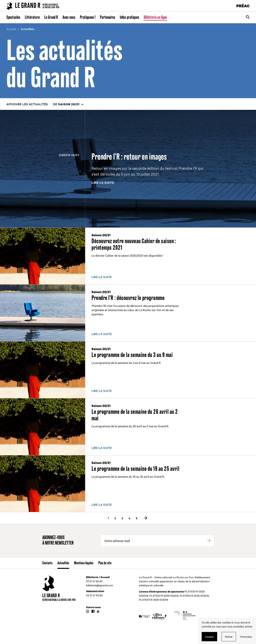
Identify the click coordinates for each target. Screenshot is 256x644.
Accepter (210, 637)
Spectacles (13, 17)
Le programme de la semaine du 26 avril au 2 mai (135, 415)
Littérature (32, 17)
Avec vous (69, 17)
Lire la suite (103, 183)
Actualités (63, 563)
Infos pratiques (129, 17)
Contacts (47, 563)
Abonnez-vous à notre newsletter (58, 540)
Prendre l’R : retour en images (129, 157)
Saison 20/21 (69, 155)
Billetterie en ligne (155, 17)
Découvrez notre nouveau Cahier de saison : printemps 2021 (134, 245)
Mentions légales (84, 563)
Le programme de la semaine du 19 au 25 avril (135, 469)
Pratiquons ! (88, 17)
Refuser (229, 637)
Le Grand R (51, 17)
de (66, 104)
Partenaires (108, 17)
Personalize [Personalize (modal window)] (246, 637)
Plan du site (105, 563)
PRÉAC (243, 6)
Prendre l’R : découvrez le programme (128, 298)
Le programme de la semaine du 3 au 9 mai (132, 355)
